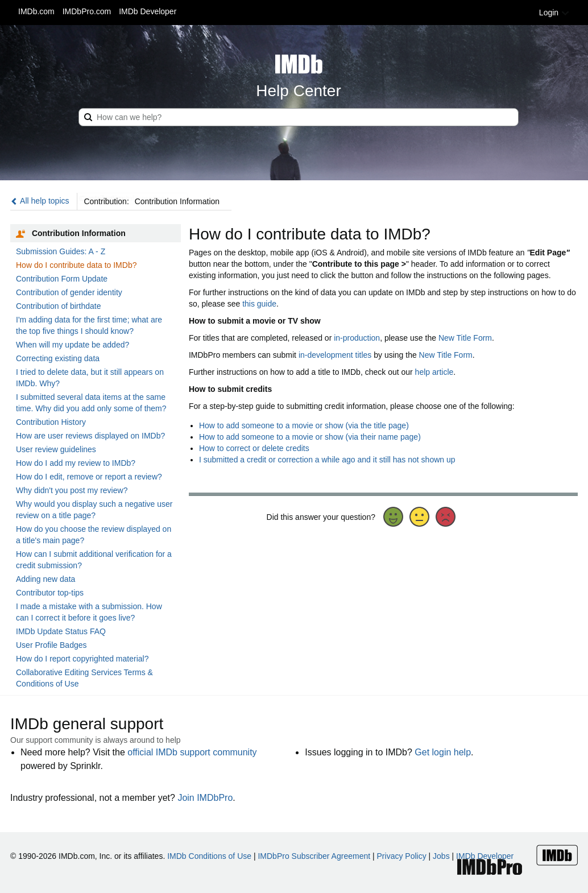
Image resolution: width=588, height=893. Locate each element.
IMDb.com (36, 11)
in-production (357, 338)
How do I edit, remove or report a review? (89, 477)
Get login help (443, 752)
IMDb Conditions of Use (209, 856)
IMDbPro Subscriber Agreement (314, 856)
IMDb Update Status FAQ (61, 631)
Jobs (441, 856)
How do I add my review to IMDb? (76, 463)
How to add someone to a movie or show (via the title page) (304, 425)
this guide (259, 304)
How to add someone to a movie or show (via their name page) (310, 437)
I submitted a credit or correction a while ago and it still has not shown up (327, 460)
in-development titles (335, 355)
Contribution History (51, 422)
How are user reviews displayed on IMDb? (90, 436)
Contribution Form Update (62, 279)
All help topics (40, 201)
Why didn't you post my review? (72, 490)
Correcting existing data (58, 358)
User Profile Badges (51, 645)
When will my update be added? (73, 345)
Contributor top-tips (50, 593)
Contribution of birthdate (58, 306)
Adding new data (45, 579)
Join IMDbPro (205, 798)
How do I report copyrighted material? (82, 659)
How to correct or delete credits (254, 448)
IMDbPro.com (87, 11)
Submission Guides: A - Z (61, 251)
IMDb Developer (148, 11)
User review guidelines (56, 449)
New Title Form (465, 338)
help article (434, 372)
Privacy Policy (402, 856)
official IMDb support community (192, 752)
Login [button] (554, 13)
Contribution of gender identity (69, 292)
